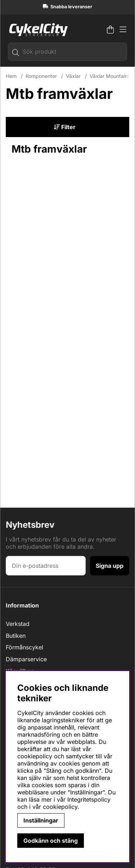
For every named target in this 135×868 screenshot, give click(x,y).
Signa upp (110, 566)
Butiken (16, 636)
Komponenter (41, 76)
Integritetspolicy (89, 799)
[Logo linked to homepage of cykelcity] (37, 30)
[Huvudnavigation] (123, 30)
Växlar (73, 76)
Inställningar (41, 820)
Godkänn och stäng (51, 841)
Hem (11, 76)
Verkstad (18, 624)
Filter (65, 127)
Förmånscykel (24, 647)
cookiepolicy (60, 807)
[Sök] (67, 52)
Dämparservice (26, 659)
